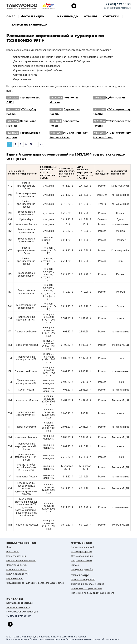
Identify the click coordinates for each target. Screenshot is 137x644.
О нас (11, 16)
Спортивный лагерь (17, 565)
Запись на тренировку (18, 607)
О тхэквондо (67, 16)
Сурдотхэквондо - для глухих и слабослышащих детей (35, 583)
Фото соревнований (82, 556)
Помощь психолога (16, 569)
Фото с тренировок (82, 551)
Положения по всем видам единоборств (93, 593)
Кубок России (116, 98)
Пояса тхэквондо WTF (83, 579)
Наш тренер (13, 551)
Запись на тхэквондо (29, 25)
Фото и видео (33, 16)
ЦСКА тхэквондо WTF (18, 574)
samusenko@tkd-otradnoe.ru (117, 8)
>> (41, 144)
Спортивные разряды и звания (87, 584)
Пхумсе (75, 565)
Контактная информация (19, 603)
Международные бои (82, 569)
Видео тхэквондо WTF (83, 547)
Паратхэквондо (15, 578)
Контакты (111, 16)
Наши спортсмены (16, 556)
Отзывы (90, 16)
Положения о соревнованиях (87, 588)
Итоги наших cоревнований (21, 560)
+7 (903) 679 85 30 (117, 4)
